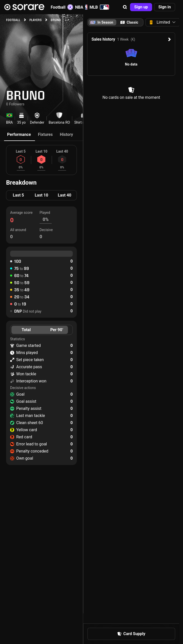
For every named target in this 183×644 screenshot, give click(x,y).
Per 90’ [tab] (57, 330)
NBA (81, 7)
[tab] (129, 22)
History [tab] (66, 134)
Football (62, 7)
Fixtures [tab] (45, 134)
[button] (125, 7)
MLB (99, 7)
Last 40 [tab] (65, 195)
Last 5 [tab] (18, 195)
